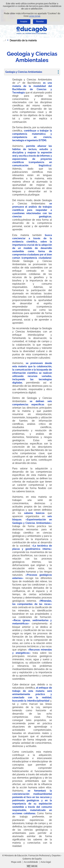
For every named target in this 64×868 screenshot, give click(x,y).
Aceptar (24, 22)
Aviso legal (46, 862)
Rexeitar (40, 22)
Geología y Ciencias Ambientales (24, 72)
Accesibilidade (31, 862)
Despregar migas (4, 40)
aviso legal (35, 16)
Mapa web (16, 862)
